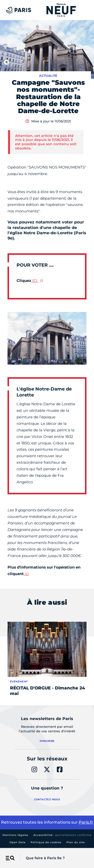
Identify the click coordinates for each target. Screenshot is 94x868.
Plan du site (76, 842)
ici (26, 574)
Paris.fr (86, 822)
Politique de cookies (46, 842)
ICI (35, 281)
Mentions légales (15, 835)
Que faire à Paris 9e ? (45, 858)
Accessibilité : (62, 835)
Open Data (18, 842)
